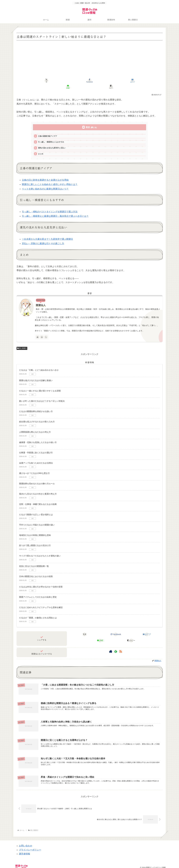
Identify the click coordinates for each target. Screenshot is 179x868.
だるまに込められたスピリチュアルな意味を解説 (41, 603)
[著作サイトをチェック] (38, 333)
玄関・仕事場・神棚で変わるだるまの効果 (38, 500)
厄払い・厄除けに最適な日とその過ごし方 (43, 239)
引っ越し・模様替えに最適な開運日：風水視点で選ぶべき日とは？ (55, 212)
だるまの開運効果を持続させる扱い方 (36, 407)
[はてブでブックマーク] (89, 81)
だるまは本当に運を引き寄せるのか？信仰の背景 (41, 582)
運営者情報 (24, 851)
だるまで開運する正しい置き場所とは (36, 510)
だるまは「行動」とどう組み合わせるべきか (39, 366)
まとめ (41, 149)
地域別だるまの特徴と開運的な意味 (35, 531)
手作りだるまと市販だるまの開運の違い (37, 520)
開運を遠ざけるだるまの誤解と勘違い (36, 376)
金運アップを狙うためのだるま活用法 (36, 458)
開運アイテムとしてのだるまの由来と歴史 (38, 593)
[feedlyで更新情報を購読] (42, 333)
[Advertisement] (90, 60)
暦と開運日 (22, 344)
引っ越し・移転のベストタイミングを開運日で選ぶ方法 (50, 207)
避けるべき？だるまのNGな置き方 (34, 469)
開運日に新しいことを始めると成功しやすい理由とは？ (50, 180)
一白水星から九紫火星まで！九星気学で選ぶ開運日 (47, 234)
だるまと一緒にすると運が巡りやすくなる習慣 (40, 386)
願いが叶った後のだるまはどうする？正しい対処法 (42, 396)
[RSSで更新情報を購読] (46, 333)
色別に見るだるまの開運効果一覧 (34, 562)
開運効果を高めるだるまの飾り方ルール (37, 479)
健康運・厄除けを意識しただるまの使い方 (38, 438)
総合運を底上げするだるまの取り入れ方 (37, 417)
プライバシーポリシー (30, 847)
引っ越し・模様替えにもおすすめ (52, 136)
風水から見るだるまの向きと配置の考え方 (38, 489)
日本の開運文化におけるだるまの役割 (36, 572)
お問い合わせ (26, 843)
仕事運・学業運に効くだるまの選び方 (36, 448)
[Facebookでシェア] (65, 81)
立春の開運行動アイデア (48, 130)
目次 (88, 121)
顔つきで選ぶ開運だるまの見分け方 (35, 541)
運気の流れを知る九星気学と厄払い (53, 143)
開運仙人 (41, 301)
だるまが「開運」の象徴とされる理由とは (38, 613)
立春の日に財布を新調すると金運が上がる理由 (45, 175)
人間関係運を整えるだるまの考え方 (35, 427)
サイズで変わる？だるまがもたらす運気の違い (40, 551)
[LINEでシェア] (114, 81)
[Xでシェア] (40, 81)
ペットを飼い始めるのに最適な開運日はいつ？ (45, 184)
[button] (139, 81)
